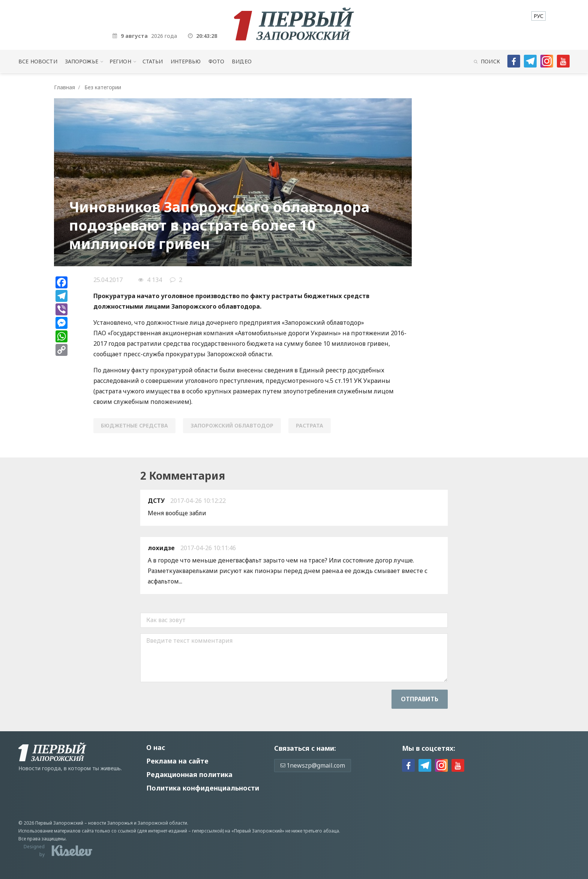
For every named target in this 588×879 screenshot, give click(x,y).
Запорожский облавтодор (232, 425)
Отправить (420, 699)
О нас (156, 747)
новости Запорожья (110, 823)
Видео (242, 61)
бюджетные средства (134, 425)
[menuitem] (538, 16)
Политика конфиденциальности (203, 788)
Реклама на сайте (177, 761)
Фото (217, 61)
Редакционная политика (189, 774)
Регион (120, 61)
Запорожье (82, 61)
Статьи (153, 61)
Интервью (186, 61)
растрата (310, 425)
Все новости (38, 61)
